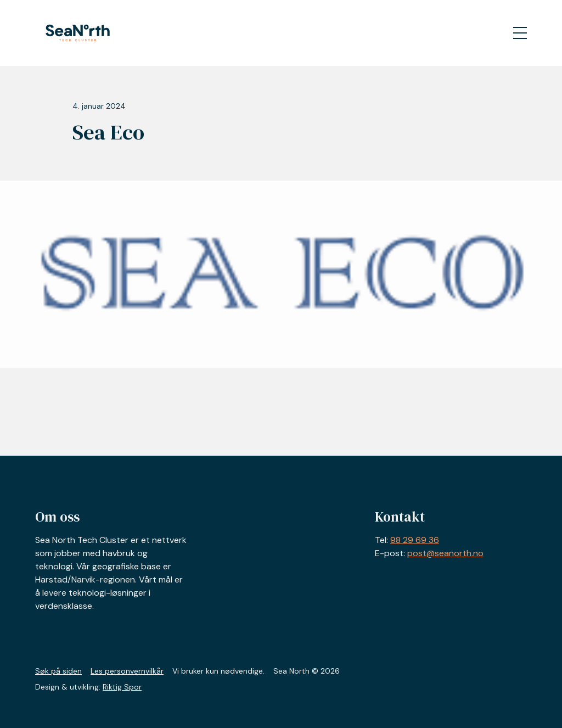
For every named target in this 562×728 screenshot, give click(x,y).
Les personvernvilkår (127, 671)
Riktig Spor (122, 687)
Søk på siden (58, 671)
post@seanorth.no (445, 553)
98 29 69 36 (415, 540)
